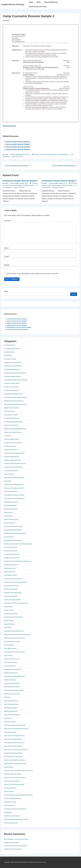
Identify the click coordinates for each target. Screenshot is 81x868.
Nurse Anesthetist (9, 645)
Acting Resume (8, 355)
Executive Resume (9, 537)
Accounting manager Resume (12, 349)
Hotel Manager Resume (10, 575)
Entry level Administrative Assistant (13, 526)
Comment (8, 221)
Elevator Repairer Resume (11, 519)
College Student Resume (11, 450)
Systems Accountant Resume (12, 781)
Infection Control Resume (11, 589)
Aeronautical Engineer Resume (12, 376)
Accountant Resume (9, 345)
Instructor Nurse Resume (11, 596)
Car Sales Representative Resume (13, 422)
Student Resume (8, 767)
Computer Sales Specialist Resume (13, 467)
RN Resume (7, 697)
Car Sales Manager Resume (12, 418)
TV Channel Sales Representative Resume (15, 809)
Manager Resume (9, 621)
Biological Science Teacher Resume (14, 401)
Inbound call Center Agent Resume (13, 579)
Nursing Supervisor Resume (12, 659)
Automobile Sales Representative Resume (15, 397)
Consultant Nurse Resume (11, 471)
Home (31, 2)
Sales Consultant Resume (11, 701)
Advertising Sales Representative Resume (15, 373)
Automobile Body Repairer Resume (13, 394)
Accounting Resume (9, 352)
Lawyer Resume (8, 607)
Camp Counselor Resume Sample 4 (18, 147)
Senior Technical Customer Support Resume (16, 750)
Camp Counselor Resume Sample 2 (18, 144)
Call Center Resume (9, 411)
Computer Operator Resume (12, 457)
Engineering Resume (10, 523)
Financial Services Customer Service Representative (18, 544)
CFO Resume (8, 436)
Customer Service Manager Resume (14, 485)
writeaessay (7, 849)
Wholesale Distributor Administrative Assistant (16, 819)
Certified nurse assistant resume (13, 432)
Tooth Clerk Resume (9, 805)
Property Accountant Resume (12, 683)
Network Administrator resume (12, 642)
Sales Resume (8, 718)
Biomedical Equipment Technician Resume (15, 404)
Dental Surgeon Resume (11, 509)
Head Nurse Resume (10, 572)
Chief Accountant (17, 849)
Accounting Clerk (22, 846)
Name (6, 248)
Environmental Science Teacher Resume (15, 533)
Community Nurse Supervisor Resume (14, 453)
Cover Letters (8, 481)
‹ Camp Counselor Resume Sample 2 (16, 166)
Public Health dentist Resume (12, 687)
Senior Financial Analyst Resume (13, 739)
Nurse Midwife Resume (10, 648)
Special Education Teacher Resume (14, 757)
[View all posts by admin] (6, 155)
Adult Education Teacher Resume (13, 366)
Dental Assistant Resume (11, 491)
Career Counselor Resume (11, 425)
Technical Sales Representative (12, 798)
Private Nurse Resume (10, 680)
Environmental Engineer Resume (13, 530)
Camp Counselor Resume (48, 155)
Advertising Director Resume (12, 369)
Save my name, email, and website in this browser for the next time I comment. (32, 274)
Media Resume (8, 628)
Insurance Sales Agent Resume (12, 600)
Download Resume (9, 126)
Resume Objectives (51, 2)
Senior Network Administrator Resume (14, 743)
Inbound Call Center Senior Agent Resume (15, 582)
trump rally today (8, 839)
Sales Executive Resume (11, 711)
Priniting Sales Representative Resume (14, 676)
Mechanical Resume (9, 624)
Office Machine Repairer (10, 662)
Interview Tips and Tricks (38, 7)
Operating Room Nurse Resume (13, 669)
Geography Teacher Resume (12, 558)
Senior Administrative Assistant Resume (15, 725)
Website (7, 265)
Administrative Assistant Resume (13, 362)
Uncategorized (8, 812)
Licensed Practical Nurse (11, 614)
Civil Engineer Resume (10, 446)
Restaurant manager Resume (12, 694)
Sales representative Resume (12, 715)
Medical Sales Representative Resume (14, 638)
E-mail (6, 257)
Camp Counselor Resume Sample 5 (18, 149)
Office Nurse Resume (10, 666)
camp (21, 157)
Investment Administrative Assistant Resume (16, 603)
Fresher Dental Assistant (11, 547)
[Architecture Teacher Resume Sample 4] (62, 183)
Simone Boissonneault (10, 846)
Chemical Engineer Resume (11, 439)
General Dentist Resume (11, 551)
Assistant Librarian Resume (11, 387)
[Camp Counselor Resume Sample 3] (24, 155)
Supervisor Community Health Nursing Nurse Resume (18, 770)
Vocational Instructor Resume (12, 816)
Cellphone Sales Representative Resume (15, 429)
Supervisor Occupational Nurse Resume (15, 778)
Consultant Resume (9, 474)
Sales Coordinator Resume (11, 704)
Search (6, 291)
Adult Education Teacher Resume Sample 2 (19, 327)
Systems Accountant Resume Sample (14, 784)
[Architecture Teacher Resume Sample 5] (23, 183)
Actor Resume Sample (10, 359)
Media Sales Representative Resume (14, 631)
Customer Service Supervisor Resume (14, 488)
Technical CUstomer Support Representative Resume (18, 795)
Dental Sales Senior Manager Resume (14, 498)
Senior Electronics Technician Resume (14, 736)
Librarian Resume (9, 610)
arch (23, 188)
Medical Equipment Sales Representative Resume (17, 634)
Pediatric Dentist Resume (11, 673)
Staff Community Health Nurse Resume (14, 760)
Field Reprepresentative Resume (13, 540)
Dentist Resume (8, 512)
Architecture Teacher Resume (12, 186)
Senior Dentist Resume (10, 732)
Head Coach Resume (10, 568)
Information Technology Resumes (13, 593)
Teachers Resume (62, 155)
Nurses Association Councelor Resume (14, 652)
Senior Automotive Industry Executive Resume (16, 729)
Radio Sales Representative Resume (14, 690)
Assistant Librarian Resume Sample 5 (17, 329)
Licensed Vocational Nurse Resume (14, 617)
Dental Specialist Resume (11, 502)
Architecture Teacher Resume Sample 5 (20, 181)
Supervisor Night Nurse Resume (13, 774)
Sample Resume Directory (13, 4)
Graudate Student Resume (11, 565)
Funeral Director (14, 842)
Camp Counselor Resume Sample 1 (18, 142)
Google (6, 842)
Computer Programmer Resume (13, 460)
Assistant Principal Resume (11, 390)
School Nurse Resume (10, 722)
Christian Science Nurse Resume (13, 443)
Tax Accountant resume (10, 788)
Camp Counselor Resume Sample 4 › (65, 166)
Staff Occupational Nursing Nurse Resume (15, 764)
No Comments (7, 188)
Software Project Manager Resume (13, 753)
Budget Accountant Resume (11, 408)
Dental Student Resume (10, 505)
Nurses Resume (8, 655)
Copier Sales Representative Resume (14, 478)
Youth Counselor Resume (11, 823)
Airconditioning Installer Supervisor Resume (16, 380)
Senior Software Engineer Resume (13, 746)
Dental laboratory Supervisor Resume (14, 495)
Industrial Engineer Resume (11, 586)
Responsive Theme (41, 862)
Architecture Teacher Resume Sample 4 (59, 181)
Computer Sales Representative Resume (15, 464)
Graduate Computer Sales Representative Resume (18, 561)
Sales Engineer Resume (10, 708)
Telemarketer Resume (10, 802)
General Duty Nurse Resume (12, 554)
